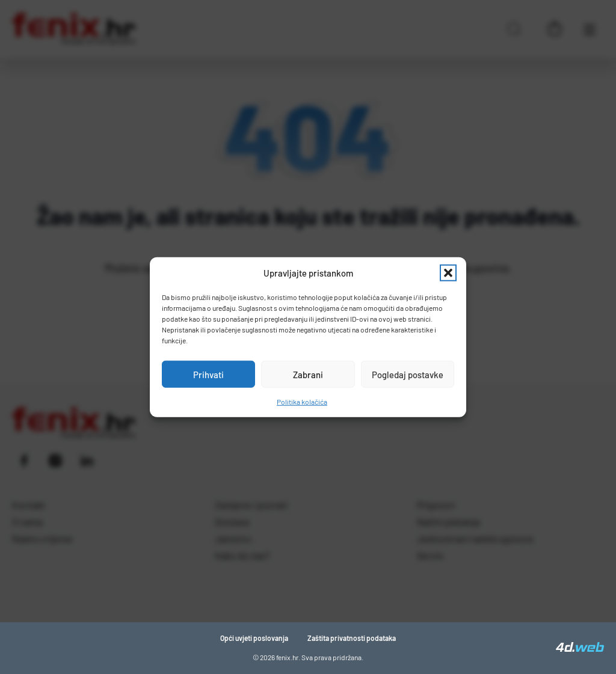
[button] (448, 273)
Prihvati (208, 374)
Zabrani (308, 374)
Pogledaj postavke (408, 374)
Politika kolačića (302, 402)
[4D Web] (580, 648)
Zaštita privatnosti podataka (352, 638)
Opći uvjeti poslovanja (254, 638)
